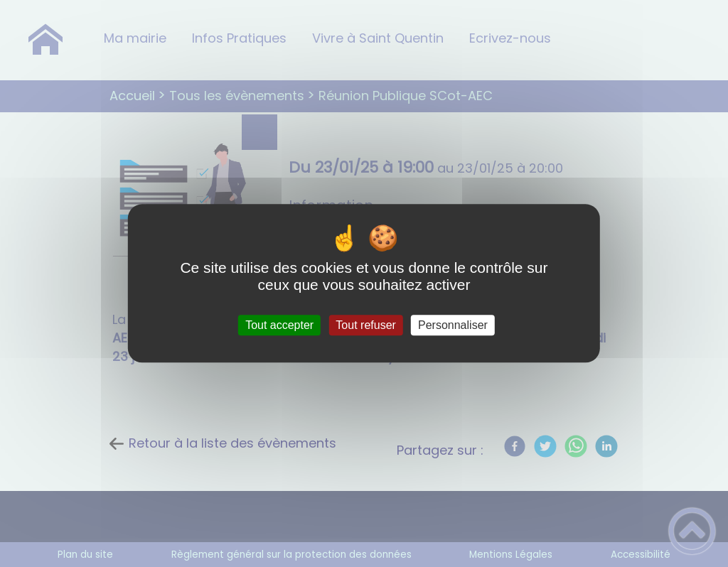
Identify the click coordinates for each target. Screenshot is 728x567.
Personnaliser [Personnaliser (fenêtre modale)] (453, 325)
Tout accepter (279, 325)
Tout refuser (365, 325)
